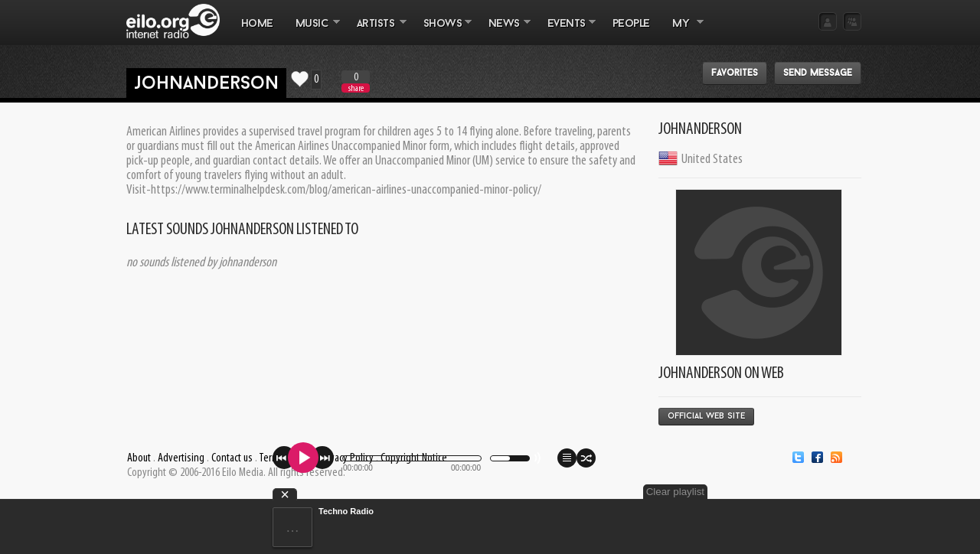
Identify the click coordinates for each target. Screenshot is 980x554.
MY (682, 31)
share (356, 88)
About (139, 458)
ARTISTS (376, 31)
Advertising (181, 458)
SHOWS (442, 31)
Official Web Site (706, 417)
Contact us (232, 458)
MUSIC (312, 31)
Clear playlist (675, 492)
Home (257, 24)
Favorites (735, 73)
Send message (818, 73)
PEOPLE (631, 24)
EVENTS (566, 31)
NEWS (504, 31)
